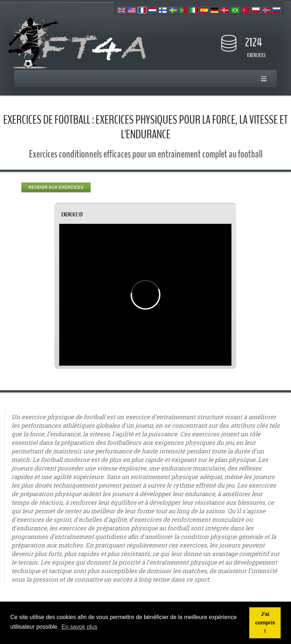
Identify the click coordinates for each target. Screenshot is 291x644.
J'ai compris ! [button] (265, 623)
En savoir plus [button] (80, 627)
